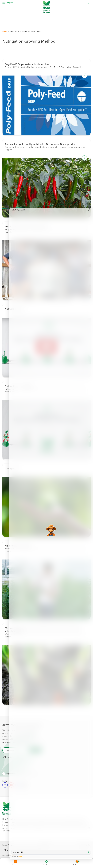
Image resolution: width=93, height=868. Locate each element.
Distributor (46, 865)
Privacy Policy (7, 845)
